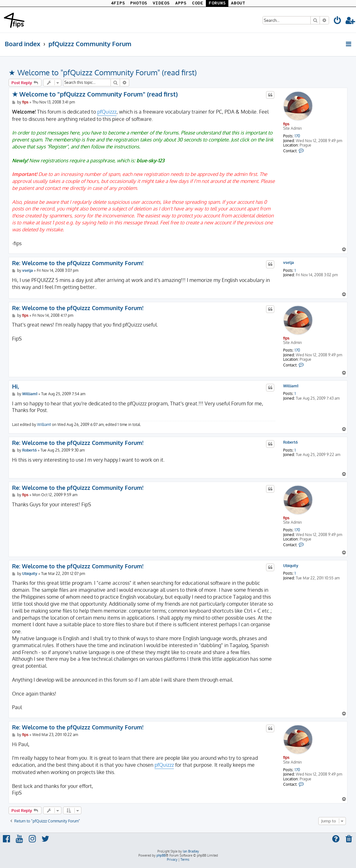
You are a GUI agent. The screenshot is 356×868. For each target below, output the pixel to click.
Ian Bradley (191, 851)
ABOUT (238, 3)
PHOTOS (139, 3)
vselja (289, 263)
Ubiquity (291, 566)
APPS (181, 3)
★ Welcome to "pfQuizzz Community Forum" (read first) (103, 72)
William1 (291, 386)
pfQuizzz (107, 112)
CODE (198, 3)
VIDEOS (161, 3)
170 (297, 136)
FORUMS (217, 3)
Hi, (16, 386)
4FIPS (118, 3)
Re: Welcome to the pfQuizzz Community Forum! (78, 263)
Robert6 (290, 442)
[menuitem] (338, 21)
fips (286, 124)
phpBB (161, 855)
